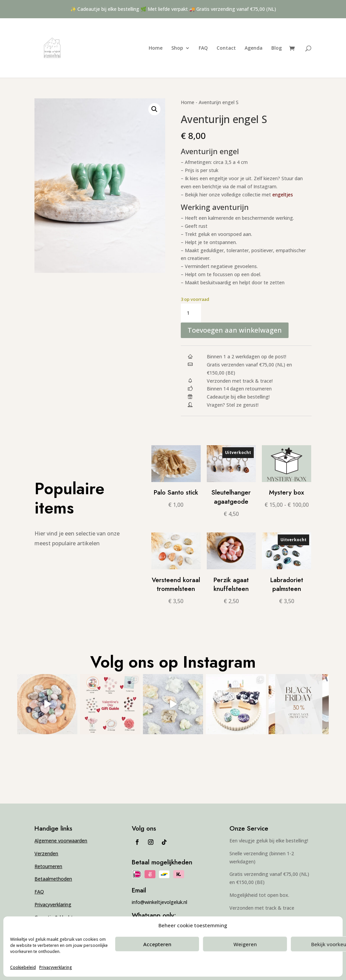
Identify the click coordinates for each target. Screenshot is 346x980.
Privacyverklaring (56, 967)
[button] (154, 109)
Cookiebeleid (23, 967)
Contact (226, 48)
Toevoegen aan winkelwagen (235, 330)
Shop (177, 48)
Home (156, 48)
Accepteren (157, 944)
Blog (277, 48)
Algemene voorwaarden (61, 841)
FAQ (203, 48)
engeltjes (283, 195)
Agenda (254, 48)
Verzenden (46, 853)
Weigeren (245, 944)
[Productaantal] (191, 313)
